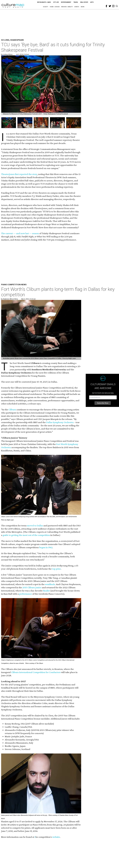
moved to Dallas (35, 526)
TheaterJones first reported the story (19, 174)
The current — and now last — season (20, 233)
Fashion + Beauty (67, 7)
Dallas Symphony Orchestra (60, 422)
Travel (76, 2)
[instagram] (113, 6)
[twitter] (110, 6)
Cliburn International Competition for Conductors (36, 672)
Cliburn (12, 410)
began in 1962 (46, 547)
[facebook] (106, 6)
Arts (92, 2)
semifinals (50, 584)
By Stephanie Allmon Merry (9, 299)
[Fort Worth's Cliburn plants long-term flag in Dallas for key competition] (41, 330)
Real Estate (84, 2)
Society (46, 7)
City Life (56, 2)
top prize (56, 569)
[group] (9, 123)
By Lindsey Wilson (7, 54)
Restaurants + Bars (44, 2)
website (56, 837)
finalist (46, 591)
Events (77, 7)
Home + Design (55, 7)
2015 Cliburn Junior (32, 587)
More (83, 7)
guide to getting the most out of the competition (26, 535)
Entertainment (66, 2)
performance (26, 594)
